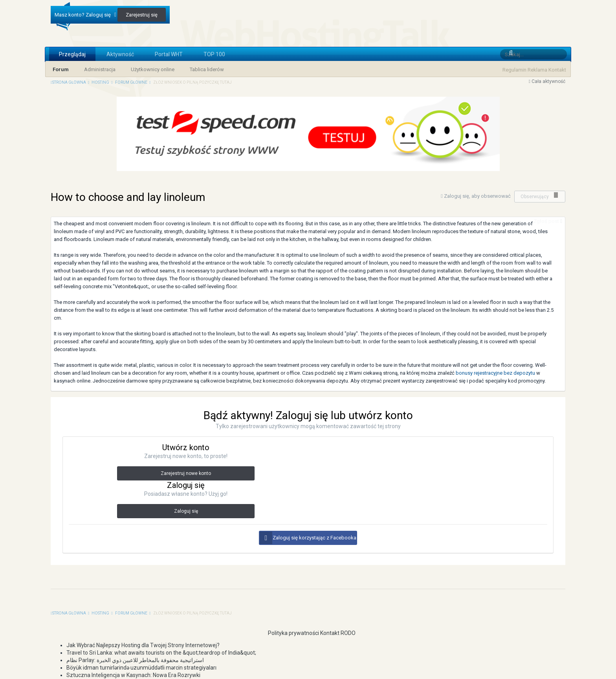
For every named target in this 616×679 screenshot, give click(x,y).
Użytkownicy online (153, 69)
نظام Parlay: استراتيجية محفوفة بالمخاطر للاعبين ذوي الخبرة (135, 660)
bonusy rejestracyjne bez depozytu (495, 373)
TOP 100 (214, 54)
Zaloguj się (186, 511)
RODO (348, 633)
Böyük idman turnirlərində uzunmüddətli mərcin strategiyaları (141, 668)
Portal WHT (169, 54)
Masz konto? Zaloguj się (85, 15)
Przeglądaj (72, 54)
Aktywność (120, 54)
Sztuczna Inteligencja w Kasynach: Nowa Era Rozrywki (133, 675)
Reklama (537, 70)
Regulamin (514, 70)
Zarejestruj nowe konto (186, 473)
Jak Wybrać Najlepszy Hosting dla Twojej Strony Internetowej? (143, 645)
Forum (61, 69)
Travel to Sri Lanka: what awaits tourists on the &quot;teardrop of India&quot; (161, 653)
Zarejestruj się (142, 15)
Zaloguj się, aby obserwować (477, 196)
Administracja (100, 69)
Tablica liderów (207, 69)
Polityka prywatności (290, 633)
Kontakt (557, 70)
